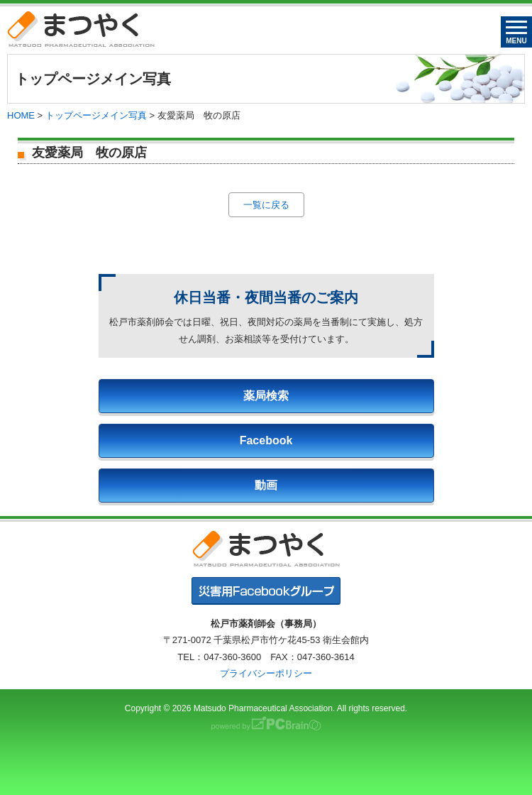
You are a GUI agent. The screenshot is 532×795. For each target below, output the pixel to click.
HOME (21, 115)
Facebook (266, 440)
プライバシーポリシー (266, 673)
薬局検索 (266, 396)
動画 (266, 485)
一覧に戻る (266, 205)
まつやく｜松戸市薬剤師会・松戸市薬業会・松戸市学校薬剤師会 (81, 29)
